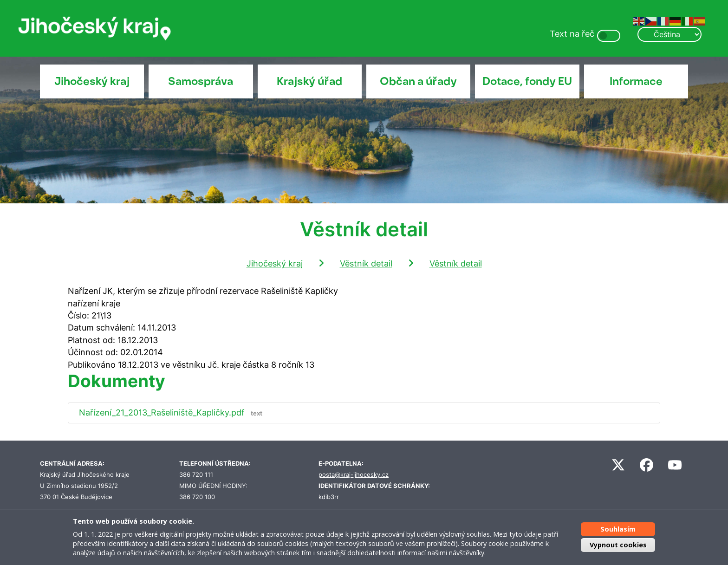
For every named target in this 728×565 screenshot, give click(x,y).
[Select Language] (669, 34)
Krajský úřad (309, 81)
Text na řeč (572, 34)
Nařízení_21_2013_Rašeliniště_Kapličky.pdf (173, 412)
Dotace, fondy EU (527, 81)
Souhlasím (618, 529)
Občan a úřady (418, 81)
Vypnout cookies (618, 545)
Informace (636, 81)
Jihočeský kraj (92, 81)
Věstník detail (366, 263)
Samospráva (201, 81)
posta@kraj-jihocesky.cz (354, 475)
